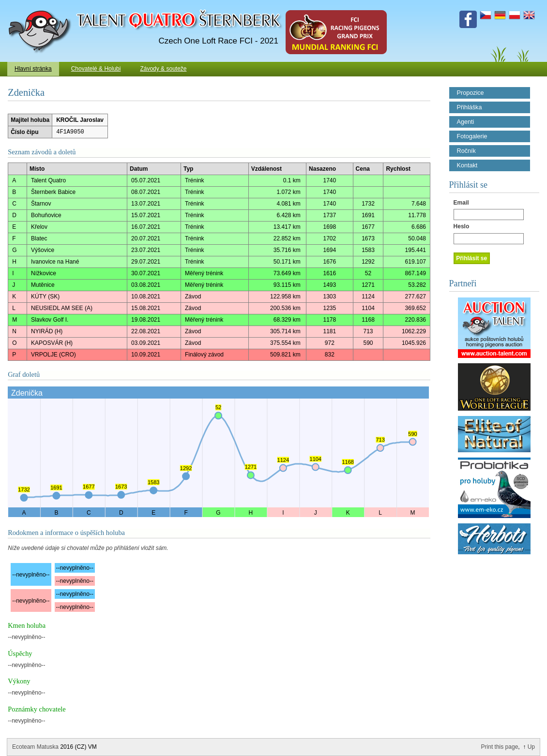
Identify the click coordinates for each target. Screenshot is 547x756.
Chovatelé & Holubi (96, 69)
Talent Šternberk (41, 5)
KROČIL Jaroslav (80, 120)
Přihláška (470, 107)
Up (531, 747)
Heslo (462, 226)
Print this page (500, 747)
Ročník (466, 151)
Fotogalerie (472, 136)
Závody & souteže (163, 69)
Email (461, 203)
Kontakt (467, 165)
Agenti (466, 122)
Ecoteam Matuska (35, 747)
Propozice (471, 93)
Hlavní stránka (33, 69)
